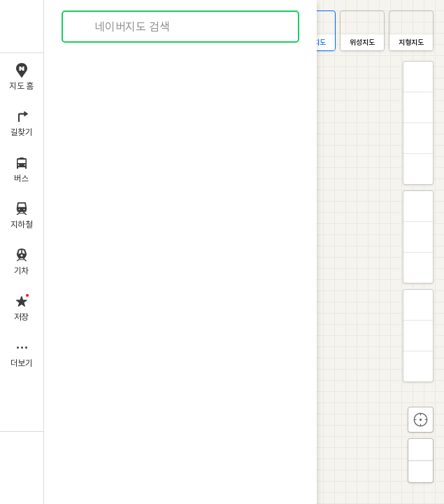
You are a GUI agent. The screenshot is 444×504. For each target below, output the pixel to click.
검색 (83, 27)
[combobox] (181, 27)
